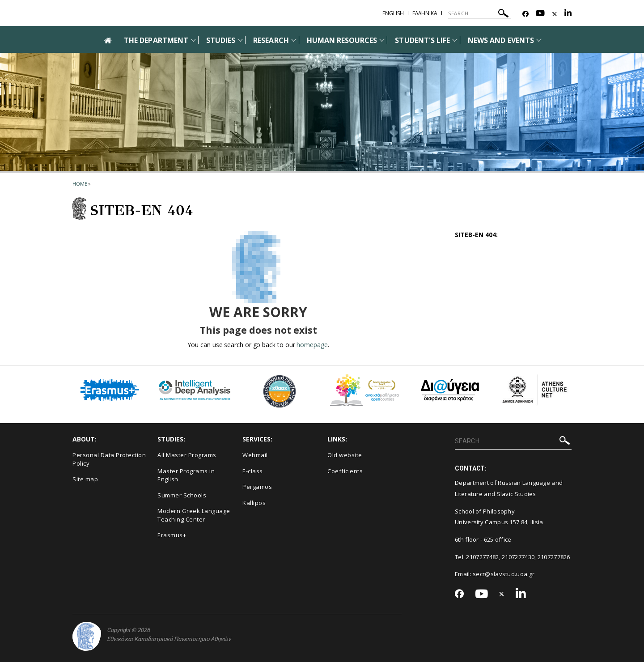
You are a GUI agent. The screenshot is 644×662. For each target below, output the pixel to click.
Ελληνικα (425, 13)
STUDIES (221, 40)
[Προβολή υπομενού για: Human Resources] (382, 40)
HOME (80, 184)
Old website (345, 455)
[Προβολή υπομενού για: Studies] (240, 40)
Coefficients (345, 471)
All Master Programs (187, 455)
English (393, 13)
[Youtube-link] (540, 14)
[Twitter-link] (555, 14)
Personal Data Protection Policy (109, 459)
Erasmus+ (172, 535)
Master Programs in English (186, 475)
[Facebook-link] (525, 14)
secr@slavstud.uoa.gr (504, 574)
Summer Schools (182, 495)
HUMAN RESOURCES (342, 40)
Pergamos (257, 487)
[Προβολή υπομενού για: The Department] (193, 40)
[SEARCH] (480, 13)
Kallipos (254, 503)
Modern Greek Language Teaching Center (194, 515)
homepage (312, 345)
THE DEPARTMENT (156, 40)
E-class (253, 471)
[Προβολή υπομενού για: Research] (294, 40)
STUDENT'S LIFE (422, 40)
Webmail (255, 455)
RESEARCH (271, 40)
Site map (85, 479)
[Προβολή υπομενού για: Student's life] (455, 40)
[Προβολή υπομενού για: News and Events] (539, 40)
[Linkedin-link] (568, 14)
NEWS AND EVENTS (501, 40)
